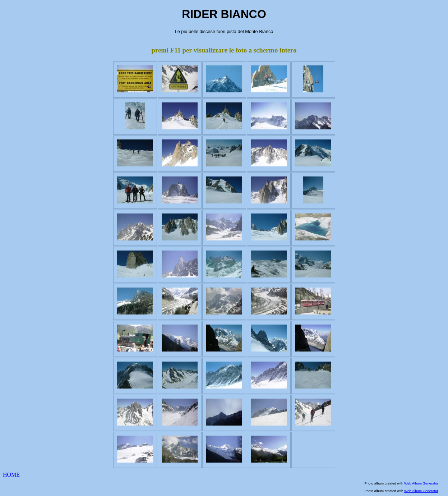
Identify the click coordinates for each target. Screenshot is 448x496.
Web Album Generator (421, 483)
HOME (11, 475)
